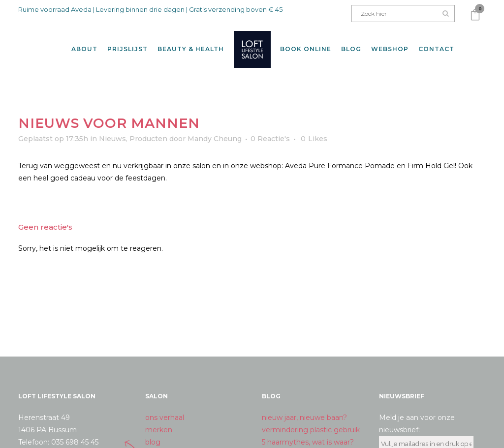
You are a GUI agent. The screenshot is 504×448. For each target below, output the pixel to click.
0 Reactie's (270, 129)
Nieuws (112, 129)
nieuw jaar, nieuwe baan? (304, 409)
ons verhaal (165, 409)
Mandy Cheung (215, 129)
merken (159, 421)
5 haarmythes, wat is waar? (308, 433)
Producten (148, 129)
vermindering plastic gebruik (311, 421)
